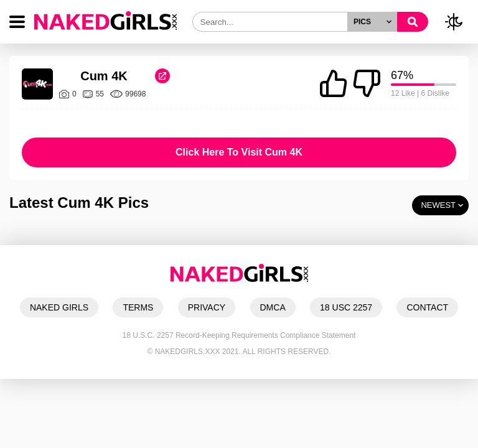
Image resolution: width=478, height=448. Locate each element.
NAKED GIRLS (59, 307)
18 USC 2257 (346, 307)
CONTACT (427, 307)
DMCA (273, 307)
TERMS (138, 307)
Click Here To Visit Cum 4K (239, 152)
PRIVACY (207, 307)
